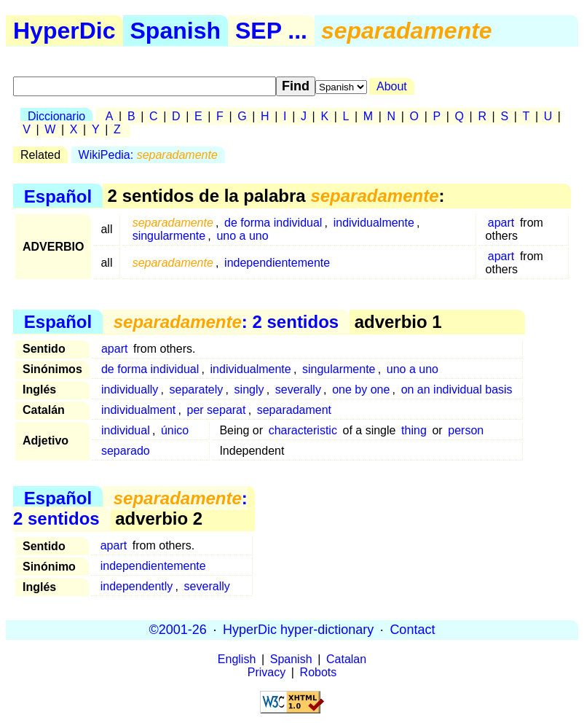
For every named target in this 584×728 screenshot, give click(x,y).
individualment (138, 410)
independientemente (277, 263)
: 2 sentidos (226, 322)
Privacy (267, 672)
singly (249, 390)
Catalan (346, 659)
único (175, 430)
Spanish (175, 31)
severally (298, 390)
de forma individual (273, 223)
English (237, 659)
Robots (319, 672)
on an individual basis (457, 390)
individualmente (374, 223)
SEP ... (271, 31)
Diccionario (56, 116)
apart (501, 223)
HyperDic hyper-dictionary (298, 630)
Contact (412, 630)
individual (126, 430)
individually (130, 390)
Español (58, 196)
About (392, 86)
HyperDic (64, 31)
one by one (361, 390)
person (466, 430)
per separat (217, 410)
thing (414, 430)
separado (126, 451)
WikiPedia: (148, 155)
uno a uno (242, 236)
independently (137, 586)
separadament (294, 410)
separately (197, 390)
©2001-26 (178, 630)
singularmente (169, 236)
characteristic (303, 430)
